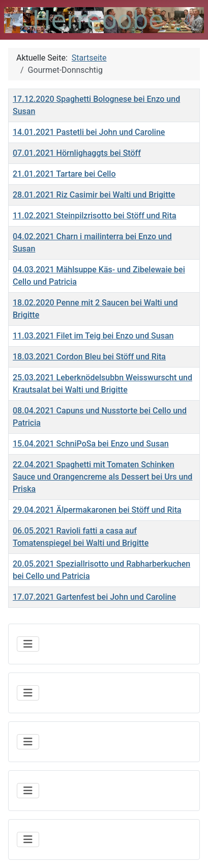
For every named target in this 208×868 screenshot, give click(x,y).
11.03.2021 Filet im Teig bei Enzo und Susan (93, 336)
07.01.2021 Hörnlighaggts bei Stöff (77, 153)
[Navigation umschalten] (28, 644)
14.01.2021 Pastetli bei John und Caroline (89, 132)
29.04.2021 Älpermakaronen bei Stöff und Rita (97, 510)
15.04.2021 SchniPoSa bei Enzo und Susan (91, 444)
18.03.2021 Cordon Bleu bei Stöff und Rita (89, 357)
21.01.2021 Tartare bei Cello (64, 174)
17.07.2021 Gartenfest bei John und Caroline (94, 597)
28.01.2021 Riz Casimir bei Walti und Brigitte (94, 195)
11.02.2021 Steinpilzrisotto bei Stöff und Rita (95, 216)
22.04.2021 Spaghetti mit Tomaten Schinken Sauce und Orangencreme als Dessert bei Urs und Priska (102, 477)
